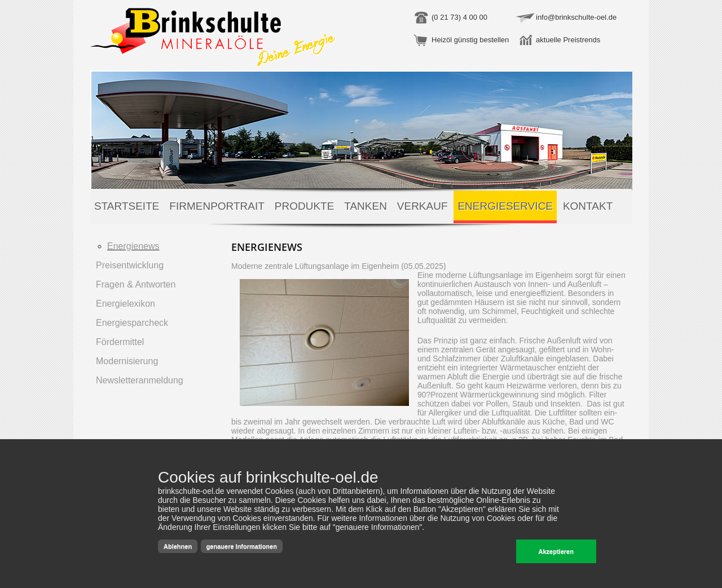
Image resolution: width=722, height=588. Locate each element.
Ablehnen (178, 546)
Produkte (305, 206)
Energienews (133, 246)
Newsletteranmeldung (140, 380)
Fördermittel (120, 342)
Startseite (127, 206)
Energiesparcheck (132, 323)
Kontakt (588, 206)
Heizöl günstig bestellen (470, 40)
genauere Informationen (242, 546)
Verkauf (422, 206)
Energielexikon (126, 304)
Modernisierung (127, 361)
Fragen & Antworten (136, 284)
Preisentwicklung (130, 265)
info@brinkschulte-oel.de (576, 17)
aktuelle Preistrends (568, 40)
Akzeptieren (556, 551)
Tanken (366, 206)
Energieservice (505, 206)
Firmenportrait (217, 206)
